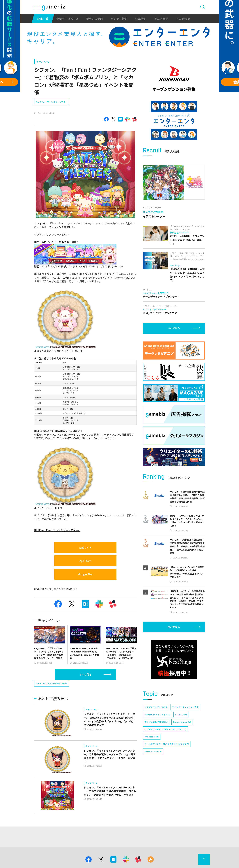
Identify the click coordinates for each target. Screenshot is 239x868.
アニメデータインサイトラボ (185, 707)
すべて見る (85, 674)
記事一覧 (43, 19)
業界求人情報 (95, 19)
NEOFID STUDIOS (153, 751)
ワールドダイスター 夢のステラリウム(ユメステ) (167, 744)
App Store (85, 561)
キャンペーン (43, 62)
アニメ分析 (183, 19)
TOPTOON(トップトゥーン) (157, 715)
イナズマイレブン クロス (156, 707)
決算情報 (141, 19)
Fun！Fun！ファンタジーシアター (52, 102)
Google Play (85, 574)
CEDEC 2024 (181, 715)
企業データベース (67, 19)
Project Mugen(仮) (182, 722)
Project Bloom (152, 737)
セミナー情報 (119, 19)
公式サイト (85, 547)
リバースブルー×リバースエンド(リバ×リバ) (165, 729)
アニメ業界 (161, 19)
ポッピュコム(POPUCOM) (156, 722)
